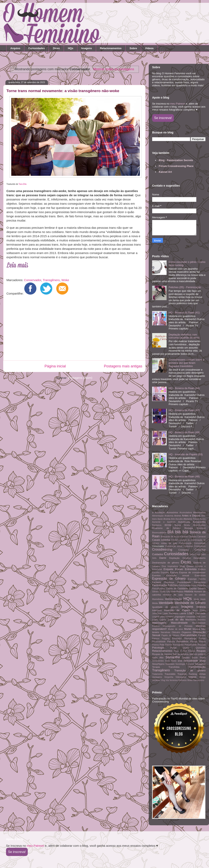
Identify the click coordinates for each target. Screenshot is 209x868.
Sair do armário (181, 654)
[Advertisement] (73, 329)
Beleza (178, 525)
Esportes (165, 573)
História (189, 591)
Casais (156, 540)
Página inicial (55, 366)
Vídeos (149, 48)
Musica (196, 629)
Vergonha (169, 677)
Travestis (182, 674)
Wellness (182, 680)
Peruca (171, 641)
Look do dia (176, 619)
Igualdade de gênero (165, 607)
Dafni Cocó (195, 554)
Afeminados (199, 512)
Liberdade (200, 613)
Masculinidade (179, 623)
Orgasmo (186, 632)
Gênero (202, 588)
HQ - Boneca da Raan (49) (184, 432)
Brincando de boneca (171, 537)
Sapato (186, 657)
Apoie (160, 519)
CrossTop (200, 550)
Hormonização (173, 599)
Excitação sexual (178, 575)
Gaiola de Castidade (177, 588)
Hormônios (158, 599)
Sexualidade (191, 661)
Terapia (156, 667)
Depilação (174, 558)
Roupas (201, 651)
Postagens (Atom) (80, 378)
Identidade (166, 603)
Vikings (202, 677)
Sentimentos (158, 661)
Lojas (155, 619)
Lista (198, 617)
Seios (203, 657)
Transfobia (174, 667)
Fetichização (184, 585)
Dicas (56, 48)
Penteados (177, 639)
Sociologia (180, 664)
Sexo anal (177, 661)
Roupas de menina (162, 654)
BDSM (168, 525)
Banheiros (157, 525)
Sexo (167, 661)
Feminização (160, 585)
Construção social (174, 546)
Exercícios (200, 575)
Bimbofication (199, 525)
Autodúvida (184, 522)
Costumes (188, 546)
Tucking (193, 674)
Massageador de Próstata (178, 626)
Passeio (202, 635)
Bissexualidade (159, 533)
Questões (201, 648)
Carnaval (201, 537)
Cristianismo (200, 546)
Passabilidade (189, 635)
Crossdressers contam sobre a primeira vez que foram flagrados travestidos (186, 363)
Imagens (87, 48)
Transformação (197, 667)
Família (202, 579)
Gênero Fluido (159, 592)
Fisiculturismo (159, 589)
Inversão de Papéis (177, 610)
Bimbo (187, 525)
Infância (201, 607)
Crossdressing (162, 549)
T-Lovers (190, 664)
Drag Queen (187, 566)
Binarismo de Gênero (166, 528)
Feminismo (200, 582)
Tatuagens (200, 664)
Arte (173, 519)
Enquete (168, 569)
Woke (65, 280)
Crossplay (183, 550)
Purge (174, 648)
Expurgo (192, 579)
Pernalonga (191, 638)
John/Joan (157, 613)
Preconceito (191, 645)
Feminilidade (184, 582)
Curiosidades (37, 48)
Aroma (167, 519)
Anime (178, 516)
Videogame (181, 677)
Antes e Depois (191, 516)
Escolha (156, 573)
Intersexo (157, 610)
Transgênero (51, 280)
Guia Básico (177, 591)
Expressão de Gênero (169, 579)
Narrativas (165, 632)
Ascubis (179, 519)
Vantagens (157, 677)
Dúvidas (199, 566)
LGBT (191, 613)
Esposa (174, 572)
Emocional (157, 569)
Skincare (170, 664)
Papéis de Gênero (170, 635)
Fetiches (173, 585)
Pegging (166, 639)
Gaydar (193, 588)
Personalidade (159, 642)
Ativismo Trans (191, 519)
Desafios (186, 558)
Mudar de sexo (176, 629)
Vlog (163, 680)
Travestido (170, 674)
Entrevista (191, 569)
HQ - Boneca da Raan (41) (184, 313)
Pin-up (194, 641)
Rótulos (192, 651)
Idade (196, 599)
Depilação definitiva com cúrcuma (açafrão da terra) (184, 336)
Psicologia (158, 648)
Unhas (202, 674)
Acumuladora (186, 513)
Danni (163, 558)
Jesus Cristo (199, 610)
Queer (186, 648)
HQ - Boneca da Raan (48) (184, 476)
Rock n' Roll (180, 651)
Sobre (133, 48)
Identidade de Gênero (190, 603)
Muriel (188, 629)
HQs (71, 48)
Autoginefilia (199, 522)
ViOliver (156, 680)
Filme (193, 585)
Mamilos (202, 620)
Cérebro (175, 540)
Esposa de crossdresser (192, 572)
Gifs (168, 592)
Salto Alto (158, 657)
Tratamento (157, 674)
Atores (203, 519)
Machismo (191, 619)
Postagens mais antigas (123, 366)
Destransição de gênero (166, 563)
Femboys (169, 582)
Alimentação (158, 516)
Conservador (33, 280)
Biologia (189, 528)
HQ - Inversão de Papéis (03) (186, 454)
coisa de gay (169, 543)
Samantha (173, 657)
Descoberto (200, 558)
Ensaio (179, 569)
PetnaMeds (183, 641)
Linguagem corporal (184, 616)
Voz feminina (172, 680)
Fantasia (157, 582)
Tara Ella (23, 184)
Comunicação (185, 543)
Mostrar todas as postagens (114, 69)
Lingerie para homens (162, 617)
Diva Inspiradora (170, 566)
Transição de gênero (190, 670)
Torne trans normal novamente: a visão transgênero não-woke (63, 91)
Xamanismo (199, 680)
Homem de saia (173, 595)
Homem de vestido (195, 595)
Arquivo (15, 48)
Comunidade (200, 543)
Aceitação (160, 512)
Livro (203, 617)
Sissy (202, 661)
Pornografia (178, 645)
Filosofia (201, 585)
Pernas (202, 639)
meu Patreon (178, 104)
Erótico (202, 569)
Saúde (195, 658)
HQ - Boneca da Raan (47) (184, 410)
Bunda (185, 537)
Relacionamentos (111, 48)
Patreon (156, 639)
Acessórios (172, 512)
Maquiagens (159, 623)
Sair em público (197, 654)
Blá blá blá (178, 532)
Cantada (192, 537)
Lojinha (163, 620)
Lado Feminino (171, 613)
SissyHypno (158, 664)
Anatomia (169, 516)
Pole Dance (166, 645)
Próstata (202, 645)
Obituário (176, 632)
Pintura (202, 642)
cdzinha (165, 540)
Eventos (156, 575)
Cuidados (158, 554)
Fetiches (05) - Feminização (185, 287)
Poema (155, 645)
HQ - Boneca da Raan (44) (184, 388)
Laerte (183, 613)
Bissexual (201, 528)
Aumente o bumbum (164, 522)
